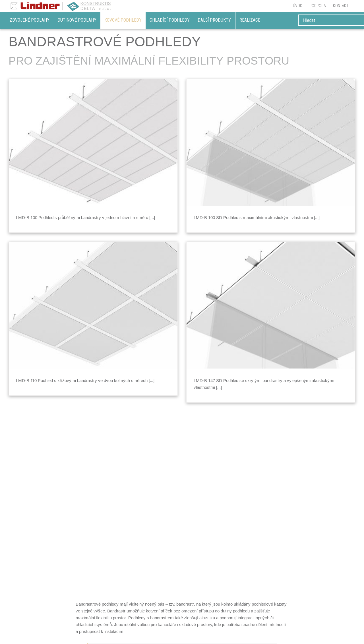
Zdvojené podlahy (30, 20)
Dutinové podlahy (77, 20)
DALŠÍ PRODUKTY (214, 20)
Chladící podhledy (170, 20)
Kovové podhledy (123, 20)
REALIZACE (250, 20)
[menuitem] (298, 6)
